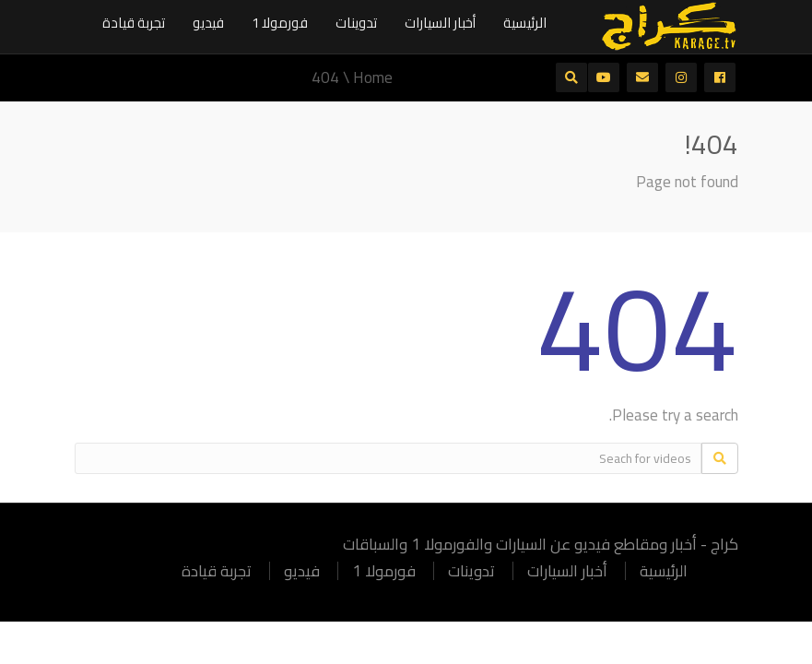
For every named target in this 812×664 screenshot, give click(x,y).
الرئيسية (525, 23)
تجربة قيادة (134, 23)
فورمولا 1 (280, 23)
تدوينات (356, 23)
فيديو (208, 23)
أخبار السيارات (440, 23)
